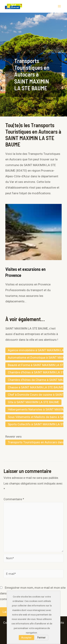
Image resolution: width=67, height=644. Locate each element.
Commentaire (14, 499)
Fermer (41, 638)
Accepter (26, 638)
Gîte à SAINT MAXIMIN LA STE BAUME (33, 402)
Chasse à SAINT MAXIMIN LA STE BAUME (36, 387)
